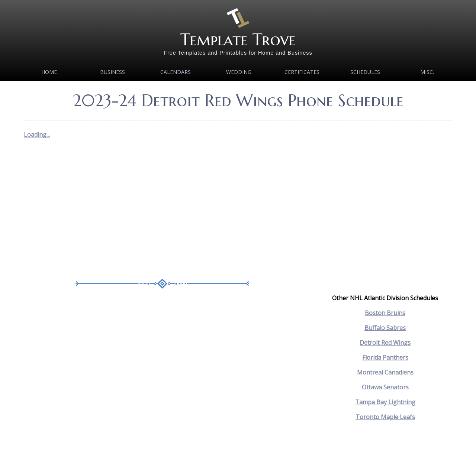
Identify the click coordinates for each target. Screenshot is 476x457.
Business (112, 72)
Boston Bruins (385, 313)
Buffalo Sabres (385, 328)
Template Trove (238, 40)
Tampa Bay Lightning (385, 402)
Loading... (37, 134)
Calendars (176, 72)
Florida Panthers (385, 357)
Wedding (239, 72)
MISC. (427, 72)
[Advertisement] (162, 212)
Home (49, 72)
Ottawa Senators (385, 387)
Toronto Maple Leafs (385, 417)
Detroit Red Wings (385, 343)
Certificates (302, 72)
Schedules (365, 72)
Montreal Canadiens (385, 372)
